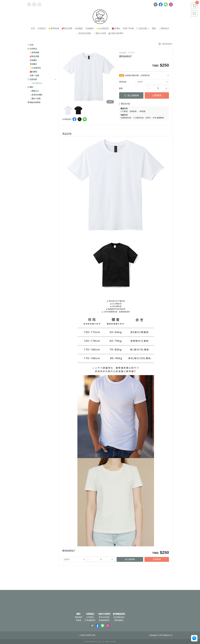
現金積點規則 (119, 617)
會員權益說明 (119, 614)
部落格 (79, 620)
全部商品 (90, 614)
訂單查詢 (90, 617)
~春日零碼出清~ (37, 83)
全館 (122, 75)
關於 (79, 614)
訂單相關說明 (90, 620)
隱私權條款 (119, 620)
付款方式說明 (104, 614)
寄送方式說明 (104, 617)
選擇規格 (123, 82)
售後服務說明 (104, 620)
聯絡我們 (79, 617)
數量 (121, 88)
